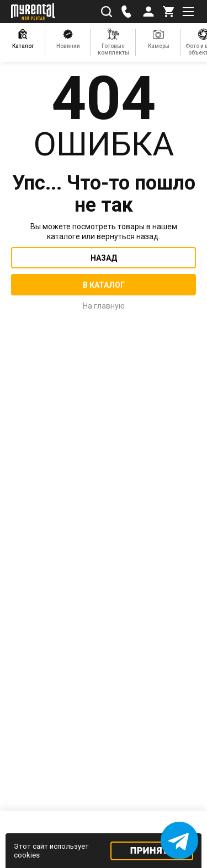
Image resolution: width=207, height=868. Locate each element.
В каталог (104, 285)
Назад (104, 258)
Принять (152, 851)
